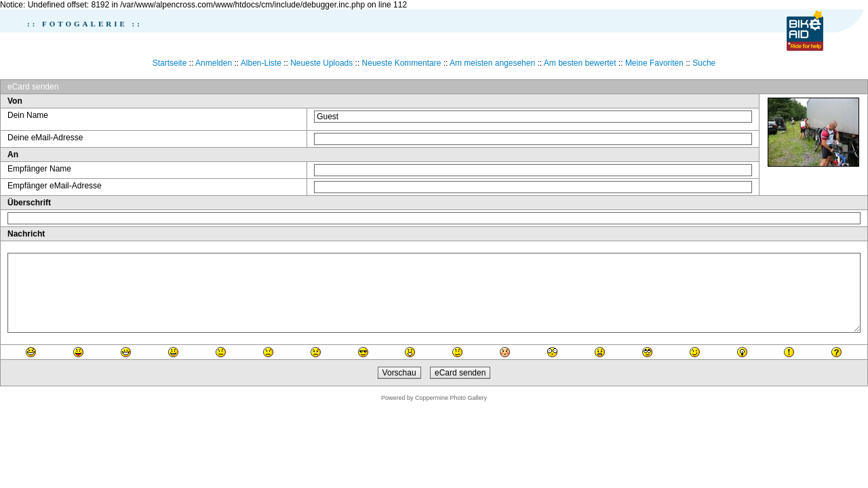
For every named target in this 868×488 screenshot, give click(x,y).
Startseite (170, 63)
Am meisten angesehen (492, 63)
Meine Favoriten (654, 63)
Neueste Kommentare (402, 63)
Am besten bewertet (580, 63)
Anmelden (214, 63)
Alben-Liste (261, 63)
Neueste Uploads (321, 63)
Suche (704, 63)
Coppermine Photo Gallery (451, 398)
